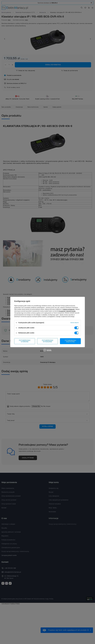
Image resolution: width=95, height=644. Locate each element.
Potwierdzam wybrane (25, 341)
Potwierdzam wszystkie (70, 341)
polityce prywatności (69, 309)
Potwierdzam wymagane (47, 341)
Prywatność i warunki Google (67, 311)
